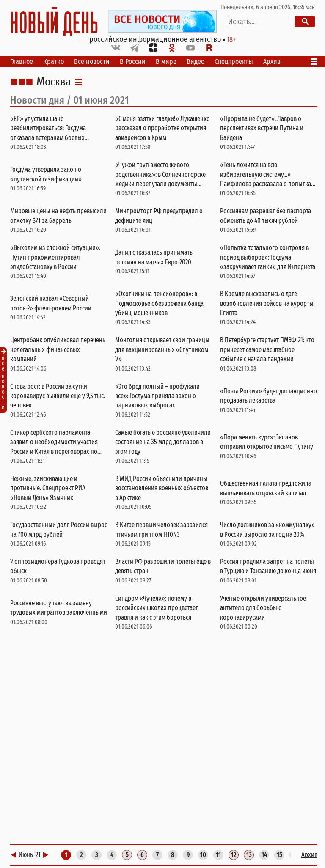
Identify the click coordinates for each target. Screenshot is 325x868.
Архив (272, 62)
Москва (54, 82)
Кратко (54, 62)
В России (133, 62)
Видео (196, 62)
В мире (166, 62)
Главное (22, 62)
